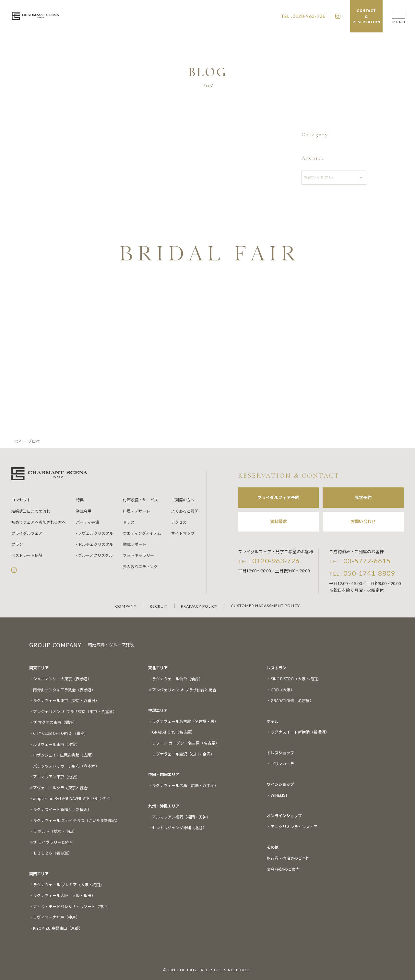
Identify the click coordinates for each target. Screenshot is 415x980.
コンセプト (21, 500)
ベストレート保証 (27, 555)
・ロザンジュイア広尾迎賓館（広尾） (62, 755)
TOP (17, 441)
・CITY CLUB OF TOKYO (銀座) (57, 733)
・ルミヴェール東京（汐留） (54, 744)
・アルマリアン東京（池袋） (54, 777)
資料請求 (279, 521)
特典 (80, 500)
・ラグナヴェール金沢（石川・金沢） (181, 754)
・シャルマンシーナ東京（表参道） (60, 679)
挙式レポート (135, 544)
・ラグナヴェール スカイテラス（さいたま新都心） (74, 820)
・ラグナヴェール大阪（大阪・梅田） (62, 895)
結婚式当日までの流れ (31, 511)
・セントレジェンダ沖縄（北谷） (177, 827)
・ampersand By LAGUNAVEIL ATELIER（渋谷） (71, 798)
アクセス (179, 522)
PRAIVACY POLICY (199, 606)
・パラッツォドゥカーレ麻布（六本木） (64, 766)
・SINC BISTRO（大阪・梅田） (294, 679)
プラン (17, 544)
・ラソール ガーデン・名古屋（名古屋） (184, 743)
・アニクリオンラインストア (292, 826)
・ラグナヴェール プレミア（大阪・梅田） (67, 884)
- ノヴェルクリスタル (95, 533)
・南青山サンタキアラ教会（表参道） (62, 690)
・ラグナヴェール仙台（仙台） (175, 679)
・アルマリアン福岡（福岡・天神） (179, 817)
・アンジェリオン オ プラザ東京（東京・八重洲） (73, 711)
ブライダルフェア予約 (278, 497)
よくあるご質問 (185, 511)
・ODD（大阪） (281, 690)
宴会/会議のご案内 (283, 869)
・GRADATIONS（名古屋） (172, 732)
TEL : (269, 561)
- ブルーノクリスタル (94, 555)
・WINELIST (277, 795)
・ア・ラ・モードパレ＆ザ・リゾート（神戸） (70, 906)
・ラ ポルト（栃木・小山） (53, 831)
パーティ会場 (87, 522)
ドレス (129, 522)
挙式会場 (84, 511)
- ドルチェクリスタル (95, 544)
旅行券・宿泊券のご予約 (288, 858)
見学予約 (363, 497)
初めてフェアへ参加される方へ (39, 522)
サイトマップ (183, 533)
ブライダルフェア (27, 533)
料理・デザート (136, 511)
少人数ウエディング (140, 566)
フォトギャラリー (138, 555)
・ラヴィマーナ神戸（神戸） (54, 917)
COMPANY (126, 606)
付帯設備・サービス (140, 500)
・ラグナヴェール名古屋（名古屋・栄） (183, 721)
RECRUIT (159, 606)
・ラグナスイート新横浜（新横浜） (60, 809)
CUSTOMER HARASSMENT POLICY (265, 606)
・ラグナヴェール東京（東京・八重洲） (64, 700)
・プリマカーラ (280, 764)
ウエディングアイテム (142, 533)
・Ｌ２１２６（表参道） (51, 853)
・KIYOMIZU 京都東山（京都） (56, 928)
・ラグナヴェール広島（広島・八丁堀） (183, 785)
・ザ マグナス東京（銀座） (53, 722)
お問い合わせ (363, 521)
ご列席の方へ (183, 500)
